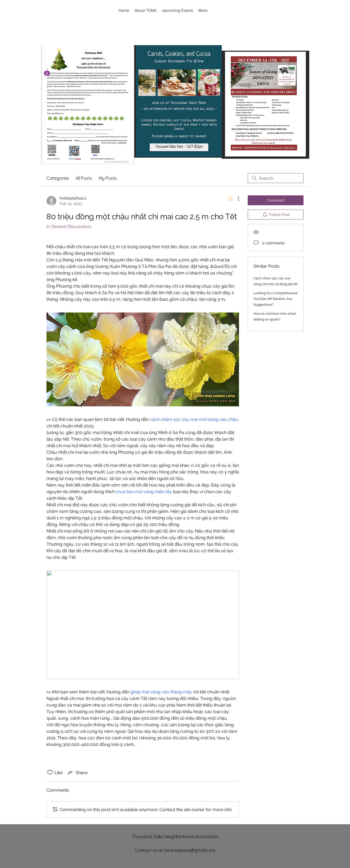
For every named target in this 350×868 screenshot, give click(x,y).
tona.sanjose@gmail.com (189, 850)
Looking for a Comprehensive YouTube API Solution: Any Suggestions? (276, 299)
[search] (276, 178)
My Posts (108, 178)
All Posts (84, 178)
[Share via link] (77, 772)
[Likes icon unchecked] (50, 772)
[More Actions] (236, 199)
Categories (58, 178)
